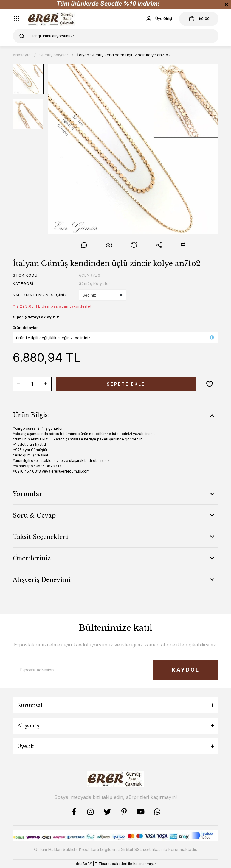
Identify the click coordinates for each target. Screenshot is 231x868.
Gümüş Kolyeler (94, 284)
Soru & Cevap (34, 515)
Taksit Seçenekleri (40, 537)
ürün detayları (26, 328)
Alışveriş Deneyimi (42, 580)
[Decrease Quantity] (18, 384)
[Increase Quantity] (46, 384)
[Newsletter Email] (116, 670)
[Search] (116, 36)
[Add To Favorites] (210, 384)
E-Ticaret (103, 864)
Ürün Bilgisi (31, 415)
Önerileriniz (32, 558)
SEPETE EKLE (126, 384)
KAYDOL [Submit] (186, 670)
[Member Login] (159, 19)
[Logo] (52, 19)
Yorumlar (28, 494)
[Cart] (199, 19)
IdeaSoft (83, 864)
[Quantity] (32, 384)
